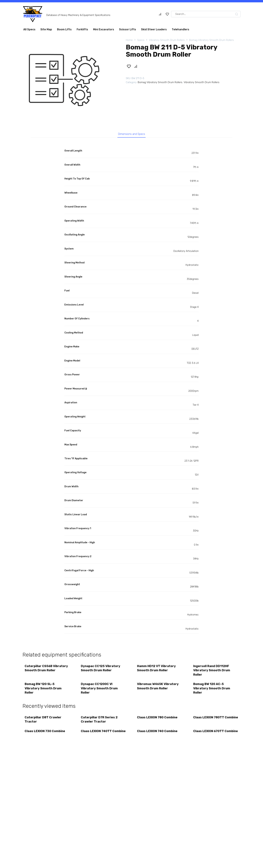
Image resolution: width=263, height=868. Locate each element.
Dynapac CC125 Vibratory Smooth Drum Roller (101, 669)
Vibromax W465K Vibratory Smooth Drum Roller (158, 688)
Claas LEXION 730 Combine (45, 735)
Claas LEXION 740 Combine (158, 735)
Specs (141, 40)
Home (129, 40)
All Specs (29, 29)
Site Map (46, 29)
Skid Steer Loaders (154, 29)
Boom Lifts (64, 29)
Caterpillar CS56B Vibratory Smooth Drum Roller (47, 669)
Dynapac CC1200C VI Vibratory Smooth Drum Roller (100, 690)
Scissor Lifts (128, 29)
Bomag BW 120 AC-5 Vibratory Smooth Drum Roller (212, 690)
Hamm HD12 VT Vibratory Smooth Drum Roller (157, 669)
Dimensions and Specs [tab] (132, 134)
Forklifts (82, 29)
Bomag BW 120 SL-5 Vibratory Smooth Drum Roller (43, 690)
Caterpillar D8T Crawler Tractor (43, 722)
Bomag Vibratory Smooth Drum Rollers (212, 40)
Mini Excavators (104, 29)
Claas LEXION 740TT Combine (97, 737)
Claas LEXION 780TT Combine (209, 722)
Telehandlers (180, 29)
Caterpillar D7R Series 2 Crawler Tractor (100, 722)
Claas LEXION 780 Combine (158, 720)
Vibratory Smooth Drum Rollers (167, 40)
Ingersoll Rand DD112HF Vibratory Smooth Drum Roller (212, 671)
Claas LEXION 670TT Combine (209, 737)
